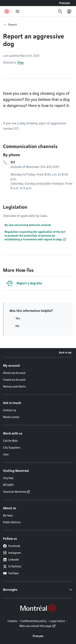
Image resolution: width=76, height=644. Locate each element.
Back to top (65, 353)
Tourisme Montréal (14, 492)
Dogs (21, 63)
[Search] (60, 11)
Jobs (6, 454)
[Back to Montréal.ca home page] (7, 11)
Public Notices (12, 522)
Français (65, 3)
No (17, 326)
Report (13, 25)
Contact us (10, 410)
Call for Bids (10, 441)
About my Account (14, 373)
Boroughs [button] (10, 590)
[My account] (69, 11)
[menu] (17, 11)
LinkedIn (11, 560)
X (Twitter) (12, 566)
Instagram (12, 553)
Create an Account (14, 380)
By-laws (8, 515)
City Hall (8, 478)
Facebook (12, 546)
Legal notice (57, 621)
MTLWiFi (8, 485)
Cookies (12, 621)
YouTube (11, 573)
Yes (18, 318)
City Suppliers (12, 448)
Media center (11, 417)
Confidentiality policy (33, 621)
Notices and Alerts (14, 387)
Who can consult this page (35, 626)
